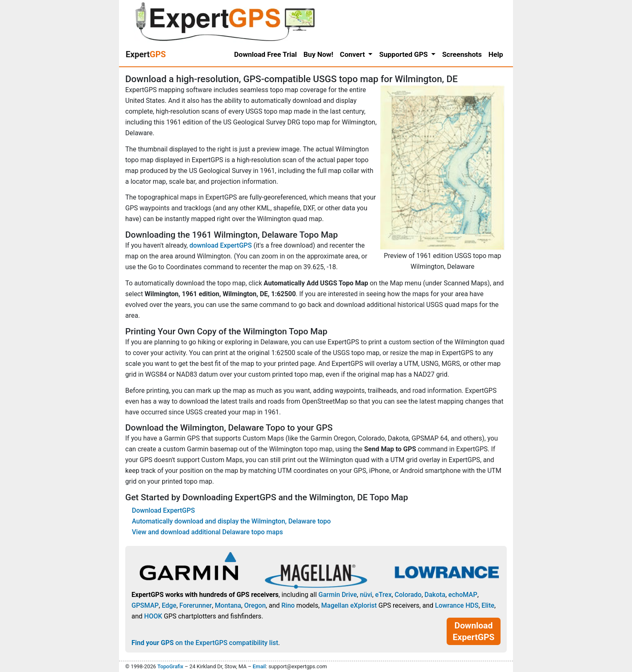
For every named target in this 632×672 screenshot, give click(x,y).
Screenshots (462, 54)
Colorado (408, 595)
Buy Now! (318, 54)
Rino (288, 605)
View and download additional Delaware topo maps (207, 532)
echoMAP (463, 595)
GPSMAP (145, 605)
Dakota (435, 595)
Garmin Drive (338, 595)
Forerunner (196, 605)
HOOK (153, 616)
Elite (488, 605)
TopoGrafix (170, 666)
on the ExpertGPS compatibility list (205, 643)
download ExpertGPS (221, 245)
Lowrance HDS (457, 605)
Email (259, 666)
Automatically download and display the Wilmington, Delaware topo (231, 521)
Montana (228, 605)
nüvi (366, 595)
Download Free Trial (266, 54)
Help (496, 54)
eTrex (384, 595)
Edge (169, 605)
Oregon (255, 605)
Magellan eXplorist (349, 605)
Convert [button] (354, 54)
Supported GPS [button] (404, 54)
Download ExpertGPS (163, 510)
